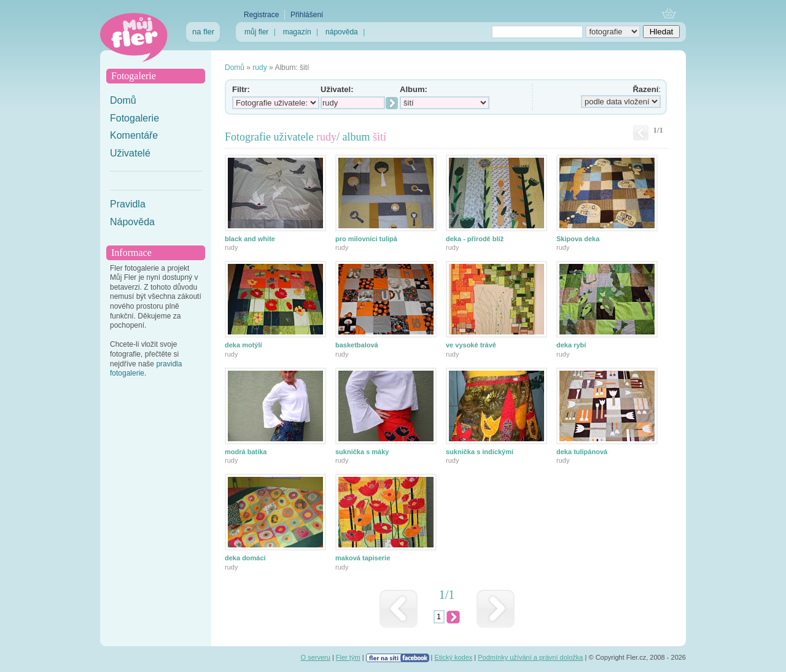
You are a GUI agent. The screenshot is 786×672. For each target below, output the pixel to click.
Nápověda (132, 222)
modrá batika (246, 452)
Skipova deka (578, 239)
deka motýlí (243, 345)
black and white (250, 239)
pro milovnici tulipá (366, 239)
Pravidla (128, 204)
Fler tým (348, 657)
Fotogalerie (134, 118)
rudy (259, 68)
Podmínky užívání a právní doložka (530, 657)
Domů (123, 100)
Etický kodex (454, 657)
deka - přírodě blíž (475, 239)
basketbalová (357, 345)
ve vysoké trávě (471, 345)
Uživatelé (130, 153)
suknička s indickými (480, 452)
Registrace (261, 15)
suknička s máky (362, 452)
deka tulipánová (582, 452)
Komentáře (134, 135)
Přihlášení (307, 15)
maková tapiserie (363, 558)
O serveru (316, 657)
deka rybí (571, 345)
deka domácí (245, 558)
